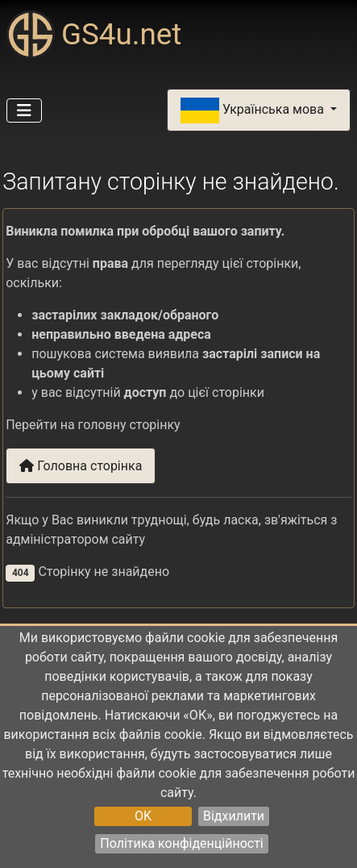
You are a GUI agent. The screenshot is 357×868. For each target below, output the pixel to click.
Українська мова (254, 111)
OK (143, 816)
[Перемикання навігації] (24, 111)
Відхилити (234, 816)
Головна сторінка (81, 466)
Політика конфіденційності (181, 843)
